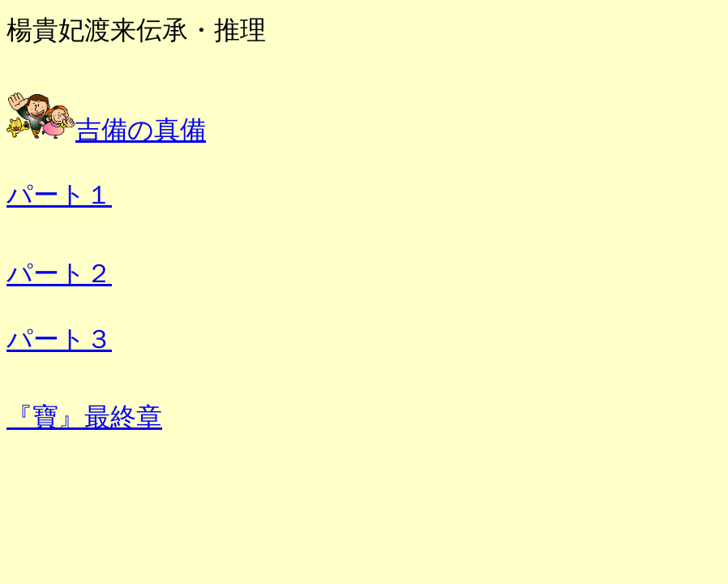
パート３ (59, 339)
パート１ (59, 195)
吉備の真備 (141, 130)
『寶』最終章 (84, 417)
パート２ (59, 273)
